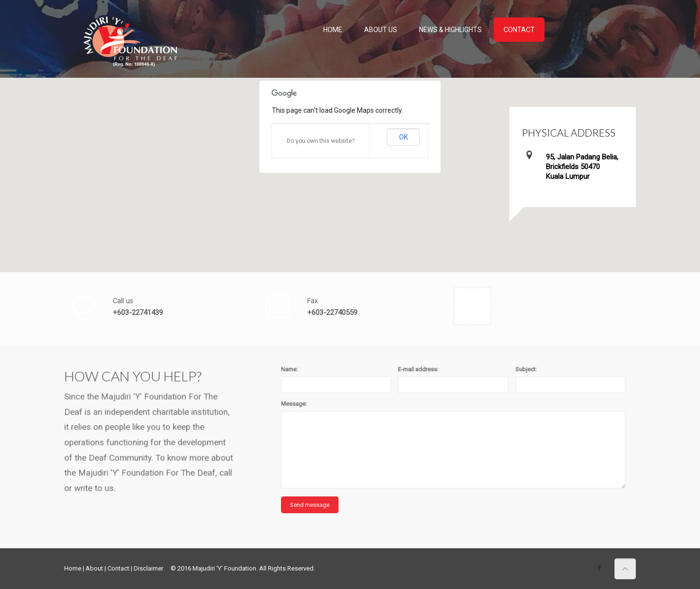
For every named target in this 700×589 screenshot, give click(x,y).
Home (73, 568)
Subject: (514, 367)
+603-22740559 (332, 312)
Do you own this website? (321, 141)
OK (403, 137)
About (94, 568)
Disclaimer (149, 568)
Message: (378, 387)
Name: (375, 367)
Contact (118, 568)
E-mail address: (451, 367)
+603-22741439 (138, 312)
